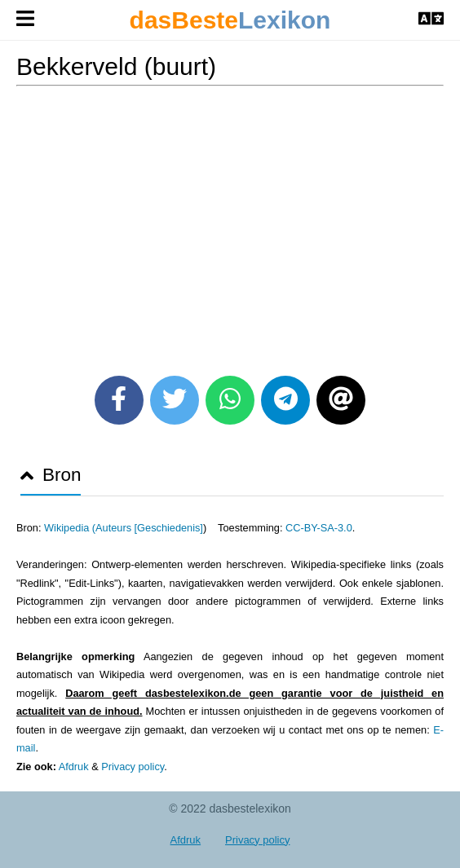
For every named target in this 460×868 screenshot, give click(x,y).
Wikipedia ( (70, 528)
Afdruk (74, 767)
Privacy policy (133, 767)
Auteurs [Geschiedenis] (149, 528)
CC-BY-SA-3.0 (319, 528)
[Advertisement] (230, 225)
